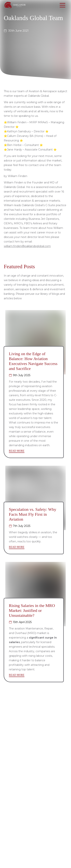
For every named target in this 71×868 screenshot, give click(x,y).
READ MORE (17, 451)
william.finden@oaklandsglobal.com (27, 246)
